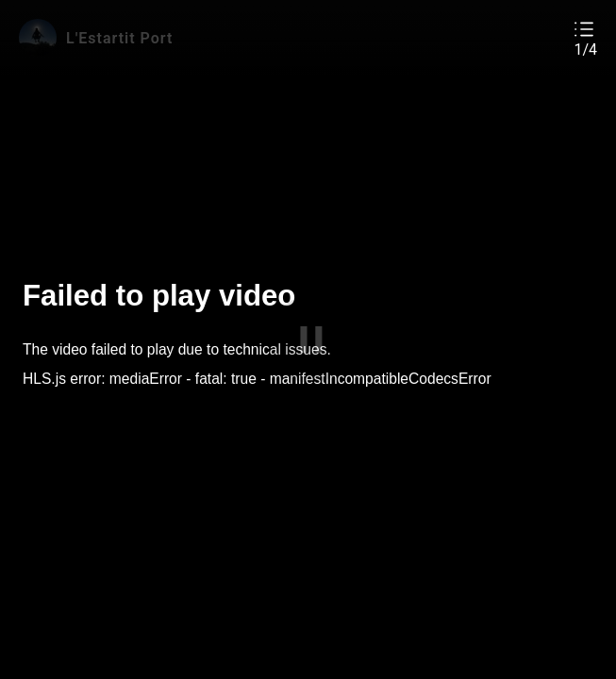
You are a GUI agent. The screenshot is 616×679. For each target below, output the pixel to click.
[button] (585, 38)
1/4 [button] (585, 50)
